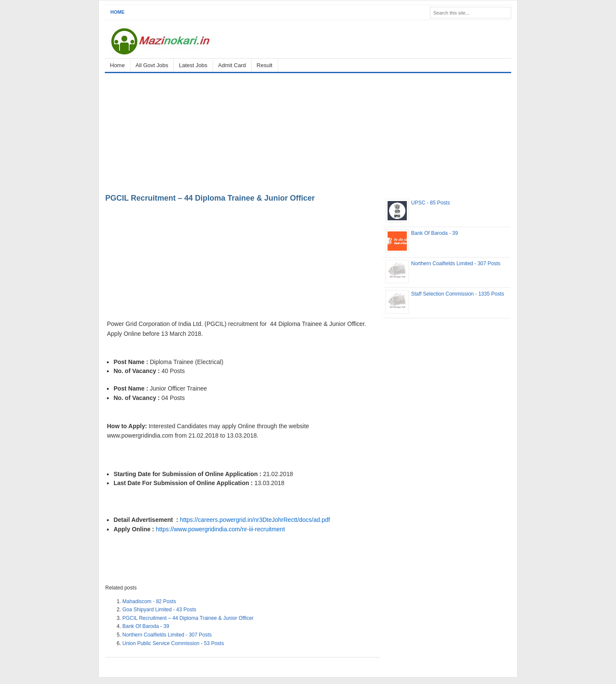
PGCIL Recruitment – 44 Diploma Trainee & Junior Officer (210, 198)
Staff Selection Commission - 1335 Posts (458, 294)
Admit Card (232, 65)
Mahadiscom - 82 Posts (149, 601)
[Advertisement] (308, 132)
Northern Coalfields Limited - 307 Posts (167, 635)
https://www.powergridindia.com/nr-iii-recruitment (220, 529)
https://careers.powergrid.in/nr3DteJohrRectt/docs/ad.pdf (255, 520)
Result (265, 65)
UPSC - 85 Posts (431, 203)
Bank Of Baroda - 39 (146, 626)
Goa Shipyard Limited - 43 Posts (159, 610)
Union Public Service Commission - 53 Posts (173, 643)
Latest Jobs (193, 65)
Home (117, 12)
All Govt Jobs (152, 65)
